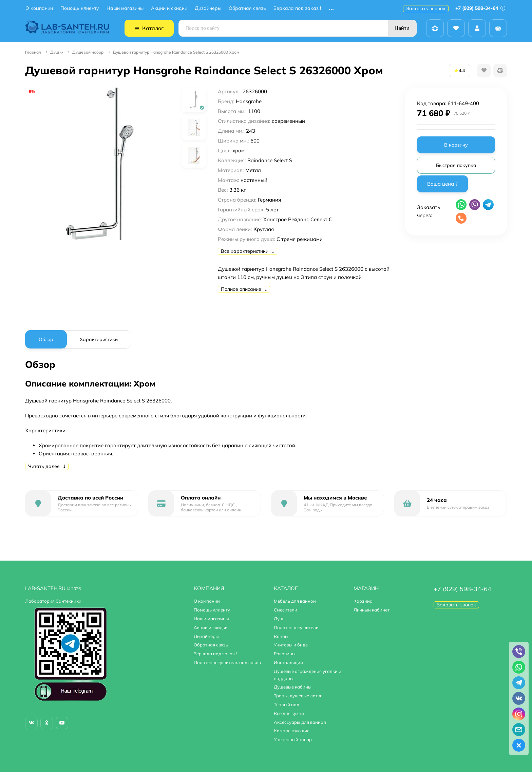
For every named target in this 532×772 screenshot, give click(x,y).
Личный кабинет (372, 610)
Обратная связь (247, 8)
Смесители (286, 610)
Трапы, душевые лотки (298, 696)
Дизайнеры (208, 8)
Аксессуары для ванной (300, 722)
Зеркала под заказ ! (297, 8)
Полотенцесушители (296, 627)
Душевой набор (88, 52)
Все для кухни (289, 713)
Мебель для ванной (295, 601)
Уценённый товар (293, 739)
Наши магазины (125, 8)
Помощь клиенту (80, 8)
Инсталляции (288, 662)
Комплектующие (292, 731)
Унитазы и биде (291, 645)
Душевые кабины (293, 687)
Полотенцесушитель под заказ (227, 662)
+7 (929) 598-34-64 (480, 8)
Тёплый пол (287, 704)
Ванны (281, 636)
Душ (55, 52)
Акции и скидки (169, 8)
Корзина (363, 601)
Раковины (285, 654)
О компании (39, 8)
